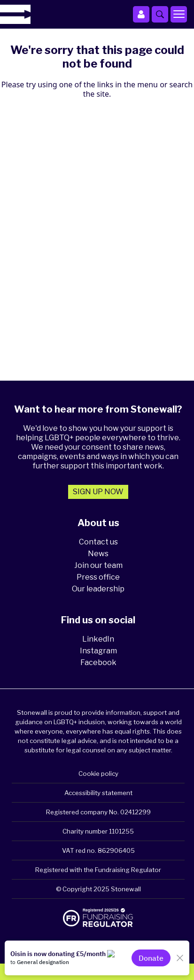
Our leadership (98, 589)
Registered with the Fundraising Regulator (98, 870)
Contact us (98, 542)
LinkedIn (98, 639)
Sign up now (98, 492)
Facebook (98, 662)
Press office (98, 577)
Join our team (98, 565)
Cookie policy (98, 773)
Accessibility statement (98, 793)
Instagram (98, 651)
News (98, 554)
